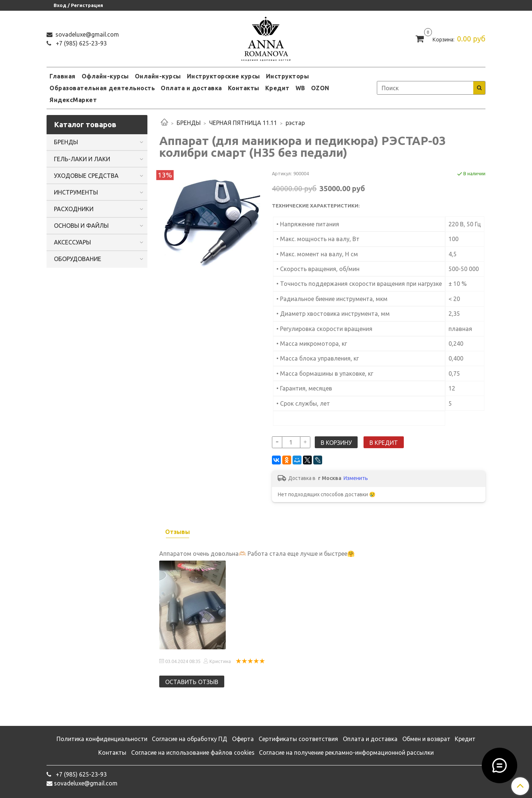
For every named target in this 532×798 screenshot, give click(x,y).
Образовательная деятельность (102, 88)
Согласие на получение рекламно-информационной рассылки (346, 753)
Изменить (356, 478)
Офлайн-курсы (105, 76)
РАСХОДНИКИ (74, 209)
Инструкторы (288, 76)
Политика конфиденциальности (102, 739)
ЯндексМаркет (73, 100)
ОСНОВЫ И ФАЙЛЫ (81, 226)
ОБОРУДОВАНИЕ (78, 259)
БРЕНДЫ (189, 123)
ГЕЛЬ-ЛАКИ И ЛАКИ (82, 159)
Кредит (277, 88)
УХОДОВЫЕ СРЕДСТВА (86, 176)
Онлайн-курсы (158, 76)
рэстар (295, 123)
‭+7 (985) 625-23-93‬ (81, 43)
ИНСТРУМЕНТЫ (76, 192)
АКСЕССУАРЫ (72, 242)
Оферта (243, 739)
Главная (63, 76)
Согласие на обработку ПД (190, 739)
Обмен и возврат (426, 739)
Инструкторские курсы (224, 76)
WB (300, 88)
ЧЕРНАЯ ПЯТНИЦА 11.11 (243, 123)
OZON (320, 88)
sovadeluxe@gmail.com (86, 34)
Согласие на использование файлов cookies (193, 753)
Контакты (244, 88)
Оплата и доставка (191, 88)
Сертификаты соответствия (298, 739)
